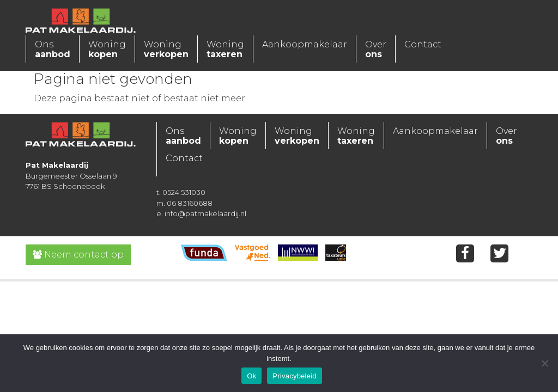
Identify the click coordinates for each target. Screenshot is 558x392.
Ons (53, 49)
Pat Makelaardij (91, 22)
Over (376, 49)
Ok (251, 376)
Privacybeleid (295, 376)
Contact (423, 44)
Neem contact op (78, 255)
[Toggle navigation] (180, 19)
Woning (107, 49)
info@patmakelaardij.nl (205, 213)
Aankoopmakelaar (305, 44)
